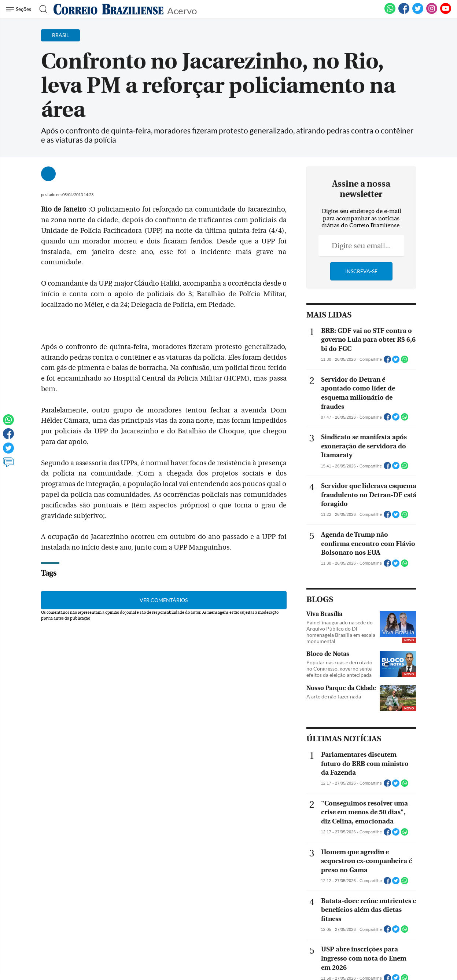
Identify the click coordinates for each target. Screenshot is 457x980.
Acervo (182, 10)
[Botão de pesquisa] (41, 9)
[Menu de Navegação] (20, 9)
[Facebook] (404, 12)
